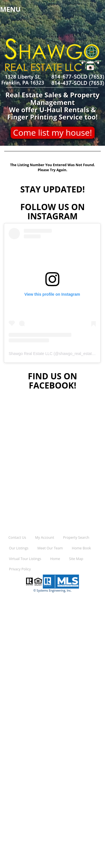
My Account (45, 537)
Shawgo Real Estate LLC (31, 354)
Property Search (76, 537)
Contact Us (17, 537)
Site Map (76, 559)
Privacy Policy (20, 569)
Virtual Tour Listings (25, 559)
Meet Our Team (50, 548)
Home (55, 559)
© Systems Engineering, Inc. (53, 591)
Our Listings (19, 548)
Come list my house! (53, 132)
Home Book (81, 548)
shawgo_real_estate (76, 354)
